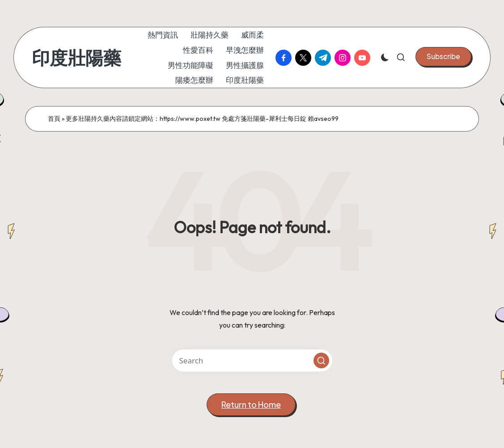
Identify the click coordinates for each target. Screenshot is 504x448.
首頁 (54, 119)
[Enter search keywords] (252, 361)
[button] (443, 56)
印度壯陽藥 (76, 58)
